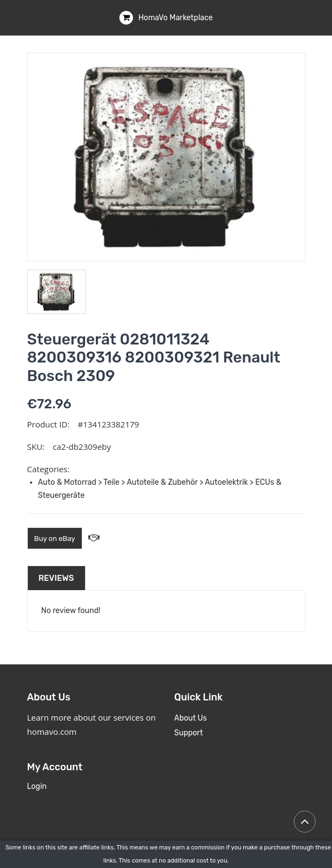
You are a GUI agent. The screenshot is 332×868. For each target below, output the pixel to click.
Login (37, 786)
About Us (191, 718)
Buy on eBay (55, 539)
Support (189, 733)
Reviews (56, 578)
